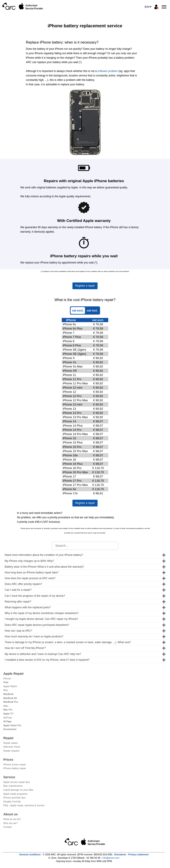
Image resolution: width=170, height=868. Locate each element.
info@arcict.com (111, 858)
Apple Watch (10, 686)
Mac (6, 690)
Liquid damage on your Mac (18, 790)
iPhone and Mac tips (14, 798)
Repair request (11, 751)
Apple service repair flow (17, 782)
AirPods (8, 718)
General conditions (30, 854)
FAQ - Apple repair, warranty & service (24, 805)
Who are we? (11, 823)
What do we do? (12, 819)
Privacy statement (138, 854)
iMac (6, 706)
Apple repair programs (15, 794)
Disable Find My (12, 802)
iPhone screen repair (15, 764)
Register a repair (85, 286)
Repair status (11, 743)
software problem (108, 71)
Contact (8, 827)
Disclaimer (120, 854)
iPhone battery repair (15, 768)
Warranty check (12, 747)
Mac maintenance (13, 786)
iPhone (7, 678)
